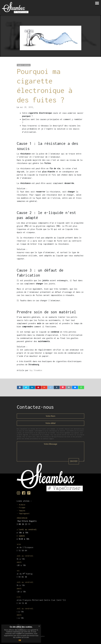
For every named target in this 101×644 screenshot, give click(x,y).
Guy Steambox (36, 370)
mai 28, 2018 (26, 107)
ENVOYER (74, 461)
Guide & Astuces (24, 65)
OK (20, 640)
